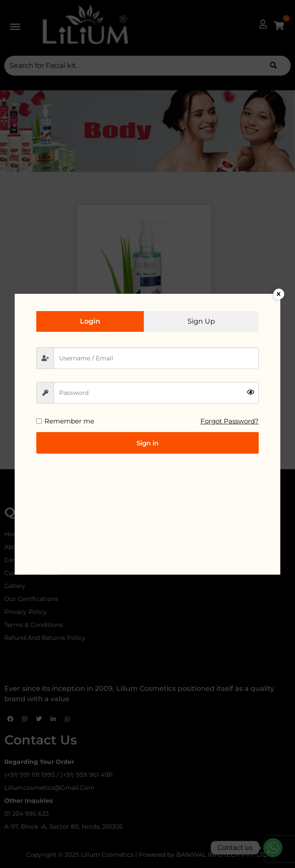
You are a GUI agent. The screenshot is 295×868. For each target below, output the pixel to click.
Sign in (147, 443)
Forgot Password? (230, 421)
